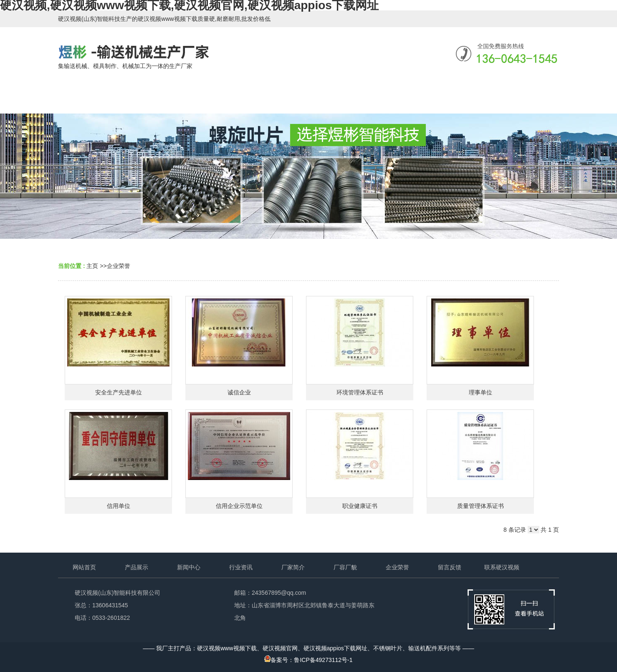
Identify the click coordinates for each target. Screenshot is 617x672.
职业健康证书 (360, 506)
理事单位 (480, 392)
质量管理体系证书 (480, 506)
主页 (92, 266)
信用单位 (119, 506)
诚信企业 (239, 392)
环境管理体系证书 (360, 392)
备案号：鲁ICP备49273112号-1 (308, 660)
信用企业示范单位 (239, 506)
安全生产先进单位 (119, 392)
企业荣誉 (119, 266)
